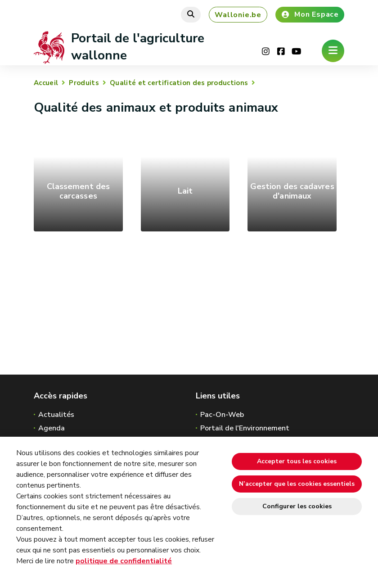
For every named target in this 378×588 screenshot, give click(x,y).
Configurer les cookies (297, 506)
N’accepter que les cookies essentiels (297, 484)
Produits (84, 83)
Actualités (56, 415)
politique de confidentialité (124, 561)
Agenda (52, 428)
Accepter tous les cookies (297, 461)
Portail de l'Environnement (245, 428)
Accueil (46, 83)
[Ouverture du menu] (333, 51)
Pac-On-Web (222, 415)
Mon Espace (310, 14)
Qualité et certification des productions (179, 83)
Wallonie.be (238, 15)
